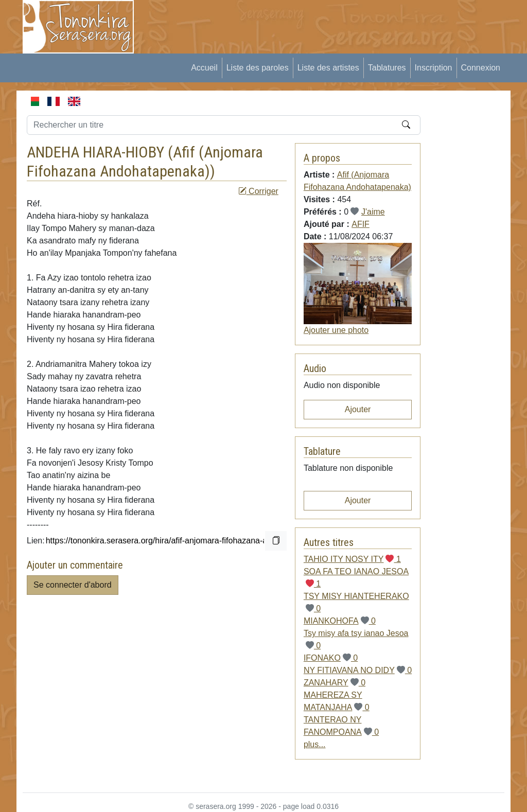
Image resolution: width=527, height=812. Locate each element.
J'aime (373, 212)
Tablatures (387, 68)
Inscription (434, 68)
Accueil (204, 68)
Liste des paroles (258, 68)
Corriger (258, 191)
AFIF (361, 224)
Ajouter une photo (336, 330)
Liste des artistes (328, 68)
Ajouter (358, 409)
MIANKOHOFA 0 (340, 621)
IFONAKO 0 (331, 658)
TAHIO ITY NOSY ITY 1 (352, 559)
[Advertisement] (333, 23)
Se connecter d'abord (73, 585)
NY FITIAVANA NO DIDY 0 (358, 670)
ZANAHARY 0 (335, 683)
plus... (315, 744)
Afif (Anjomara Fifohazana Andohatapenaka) (145, 162)
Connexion (481, 68)
